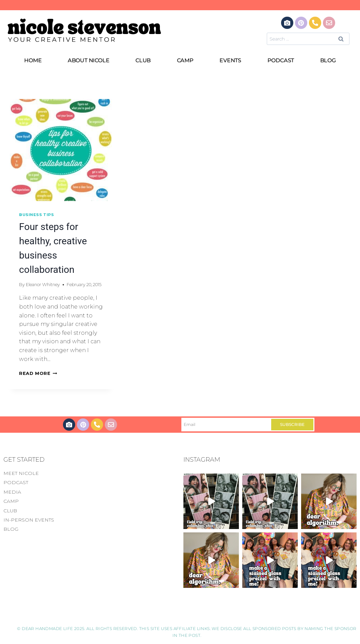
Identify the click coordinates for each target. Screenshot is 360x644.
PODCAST (281, 60)
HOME (33, 60)
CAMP (185, 60)
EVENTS (230, 60)
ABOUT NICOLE (89, 60)
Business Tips (36, 215)
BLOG (328, 60)
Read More (38, 373)
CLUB (143, 60)
